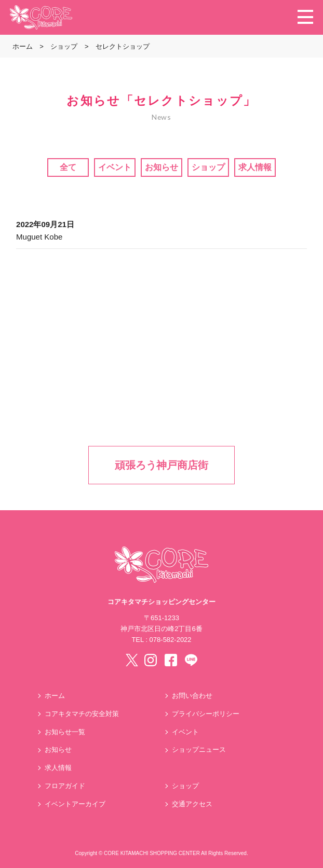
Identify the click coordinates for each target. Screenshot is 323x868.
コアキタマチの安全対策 (82, 714)
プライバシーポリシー (206, 714)
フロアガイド (65, 786)
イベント (115, 167)
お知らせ (161, 167)
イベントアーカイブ (75, 804)
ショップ (208, 167)
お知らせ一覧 (65, 732)
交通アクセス (192, 804)
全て (68, 167)
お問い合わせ (192, 696)
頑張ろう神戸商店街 (161, 465)
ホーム (55, 696)
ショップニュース (199, 750)
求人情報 (255, 167)
